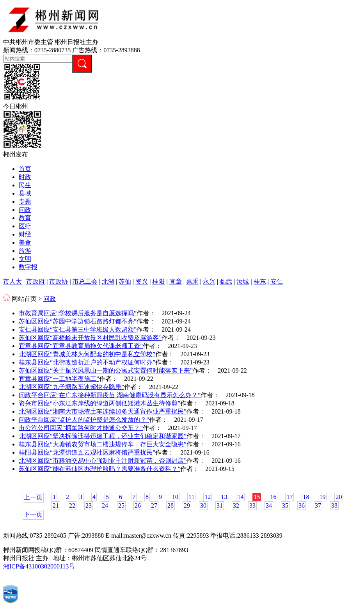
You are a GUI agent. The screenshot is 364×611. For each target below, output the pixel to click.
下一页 (33, 514)
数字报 (28, 267)
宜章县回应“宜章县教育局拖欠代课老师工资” (81, 346)
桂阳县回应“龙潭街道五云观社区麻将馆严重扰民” (87, 452)
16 (273, 497)
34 (269, 505)
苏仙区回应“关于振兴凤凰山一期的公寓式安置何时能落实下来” (106, 370)
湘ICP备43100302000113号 (39, 566)
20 (339, 497)
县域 (25, 193)
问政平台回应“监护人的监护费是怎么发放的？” (84, 420)
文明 (25, 259)
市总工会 (85, 282)
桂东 (260, 282)
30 (203, 505)
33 (252, 505)
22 (72, 505)
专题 (25, 202)
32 (236, 505)
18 (306, 497)
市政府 (36, 282)
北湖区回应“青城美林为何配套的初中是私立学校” (87, 354)
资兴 (142, 282)
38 (334, 505)
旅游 (25, 251)
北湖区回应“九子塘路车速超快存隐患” (71, 387)
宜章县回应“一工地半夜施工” (59, 379)
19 (322, 497)
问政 (25, 210)
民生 (25, 185)
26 (138, 505)
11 (191, 497)
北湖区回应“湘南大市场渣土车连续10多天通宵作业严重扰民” (103, 411)
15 (257, 497)
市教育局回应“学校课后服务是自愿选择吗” (78, 313)
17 (289, 497)
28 (170, 505)
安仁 (277, 282)
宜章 (176, 282)
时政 (25, 177)
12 (208, 497)
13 (224, 497)
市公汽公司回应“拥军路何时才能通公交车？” (81, 428)
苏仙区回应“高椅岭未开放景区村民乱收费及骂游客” (90, 338)
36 (302, 505)
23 (89, 505)
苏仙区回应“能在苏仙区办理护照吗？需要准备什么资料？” (99, 469)
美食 (25, 242)
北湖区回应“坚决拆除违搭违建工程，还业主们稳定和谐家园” (103, 436)
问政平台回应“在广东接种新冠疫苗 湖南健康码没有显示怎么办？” (110, 395)
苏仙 (125, 282)
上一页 (33, 497)
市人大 (12, 282)
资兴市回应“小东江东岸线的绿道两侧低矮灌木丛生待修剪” (99, 403)
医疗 (25, 226)
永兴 (209, 282)
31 (220, 505)
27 (154, 505)
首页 (25, 169)
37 (318, 505)
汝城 (243, 282)
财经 (25, 234)
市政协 (59, 282)
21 (56, 505)
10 (175, 497)
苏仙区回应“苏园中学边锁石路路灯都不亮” (78, 321)
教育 (25, 218)
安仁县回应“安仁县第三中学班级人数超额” (78, 329)
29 (187, 505)
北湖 (108, 282)
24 (105, 505)
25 (121, 505)
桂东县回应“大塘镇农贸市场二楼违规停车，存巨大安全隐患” (103, 444)
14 (240, 497)
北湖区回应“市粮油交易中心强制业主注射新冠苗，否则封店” (103, 461)
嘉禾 (192, 282)
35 (285, 505)
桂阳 (158, 282)
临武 (226, 282)
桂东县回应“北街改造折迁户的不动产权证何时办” (87, 362)
